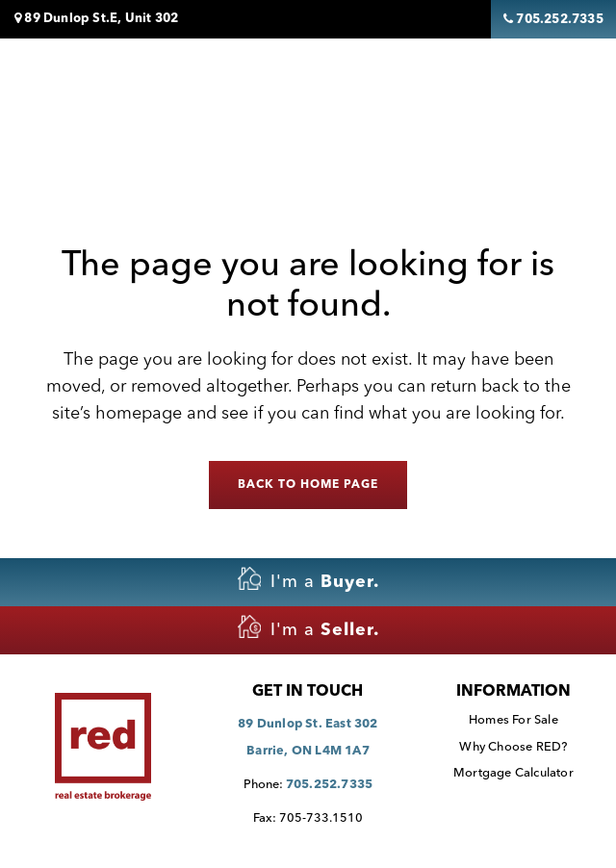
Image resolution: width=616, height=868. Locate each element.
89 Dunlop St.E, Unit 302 (96, 18)
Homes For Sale (513, 720)
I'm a (308, 579)
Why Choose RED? (513, 747)
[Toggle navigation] (540, 89)
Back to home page (308, 485)
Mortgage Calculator (513, 773)
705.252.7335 (329, 785)
